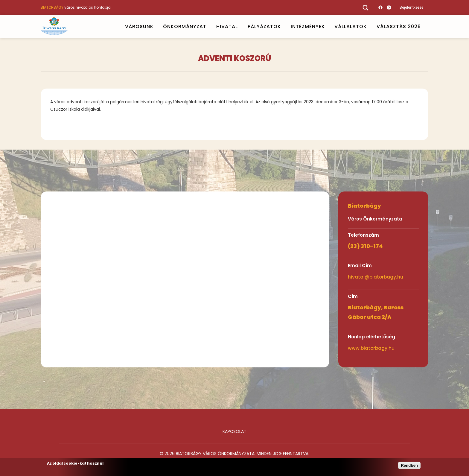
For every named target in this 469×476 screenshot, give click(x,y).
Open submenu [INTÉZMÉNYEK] (327, 27)
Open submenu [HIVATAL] (240, 27)
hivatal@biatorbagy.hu (376, 277)
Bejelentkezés (412, 7)
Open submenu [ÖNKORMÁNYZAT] (209, 27)
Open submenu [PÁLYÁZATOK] (283, 27)
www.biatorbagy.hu (371, 348)
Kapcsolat (234, 431)
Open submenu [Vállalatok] (369, 27)
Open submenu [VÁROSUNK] (156, 27)
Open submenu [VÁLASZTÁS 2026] (424, 27)
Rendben (409, 465)
